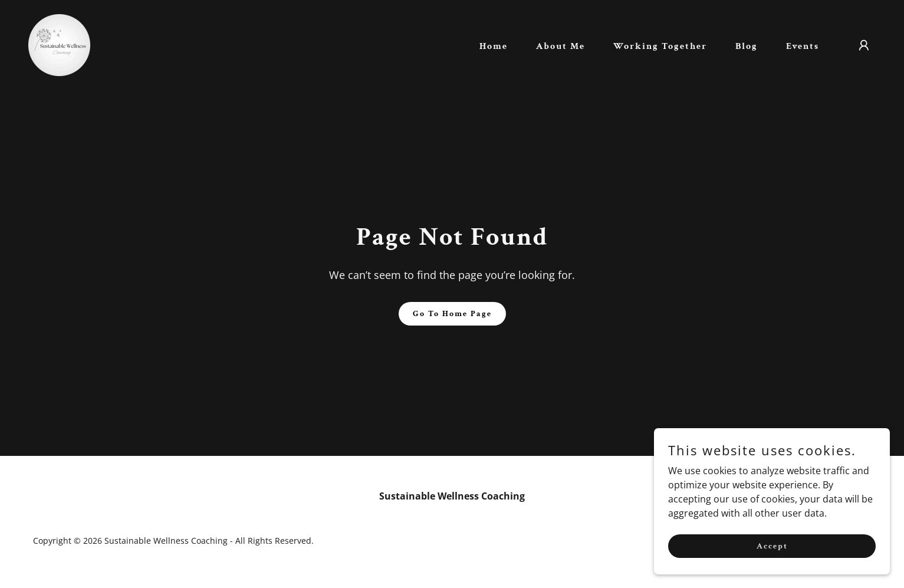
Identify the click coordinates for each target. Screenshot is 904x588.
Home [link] (494, 46)
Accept (772, 546)
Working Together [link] (660, 46)
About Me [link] (561, 46)
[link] (59, 44)
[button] (864, 45)
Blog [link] (747, 46)
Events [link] (803, 46)
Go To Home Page (452, 314)
